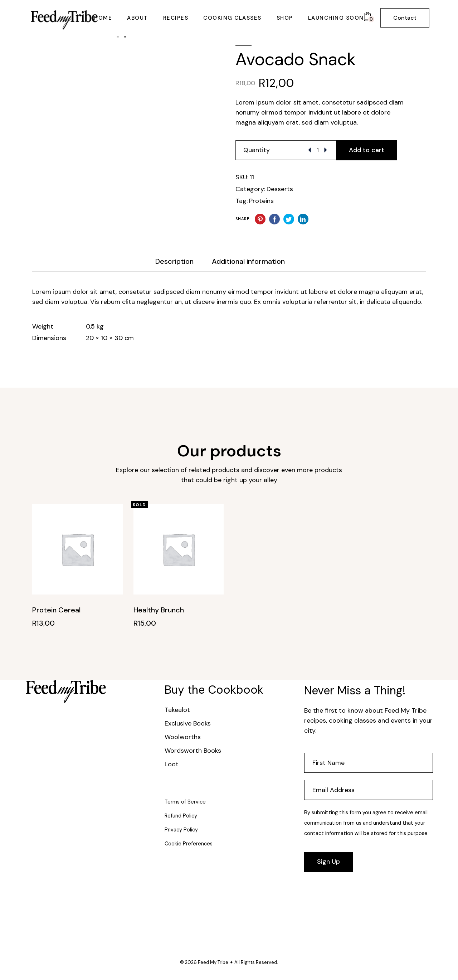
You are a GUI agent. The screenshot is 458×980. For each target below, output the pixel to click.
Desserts (280, 189)
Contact (405, 18)
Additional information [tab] (248, 261)
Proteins (261, 201)
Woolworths (183, 737)
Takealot (177, 710)
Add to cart (367, 150)
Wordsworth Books (193, 751)
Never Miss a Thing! (355, 690)
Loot (172, 764)
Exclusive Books (188, 723)
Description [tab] (174, 261)
